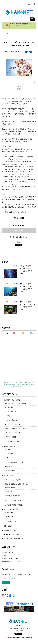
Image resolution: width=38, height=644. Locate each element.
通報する (19, 242)
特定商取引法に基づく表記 (12, 562)
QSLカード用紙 (11, 437)
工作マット (10, 407)
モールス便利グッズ (10, 522)
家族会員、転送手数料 (13, 496)
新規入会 (9, 492)
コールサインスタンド (13, 433)
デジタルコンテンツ (10, 476)
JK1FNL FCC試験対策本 (11, 534)
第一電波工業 (10, 471)
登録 (6, 582)
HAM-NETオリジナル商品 (12, 400)
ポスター (9, 416)
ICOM (8, 450)
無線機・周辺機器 (9, 446)
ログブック (10, 517)
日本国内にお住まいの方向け (19, 237)
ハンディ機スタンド (13, 420)
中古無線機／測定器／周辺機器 (14, 505)
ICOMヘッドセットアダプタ (13, 480)
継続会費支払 (10, 487)
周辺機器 (9, 466)
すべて (6, 333)
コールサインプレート (13, 424)
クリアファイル (11, 412)
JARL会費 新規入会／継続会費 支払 (16, 484)
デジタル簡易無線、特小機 (15, 462)
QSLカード (10, 513)
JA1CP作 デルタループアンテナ (14, 501)
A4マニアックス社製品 (11, 509)
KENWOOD (10, 458)
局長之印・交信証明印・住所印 (16, 429)
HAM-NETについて (10, 552)
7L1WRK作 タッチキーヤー (13, 530)
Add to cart (19, 230)
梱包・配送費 (8, 526)
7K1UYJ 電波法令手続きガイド (14, 539)
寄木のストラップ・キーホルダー (17, 403)
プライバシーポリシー (11, 559)
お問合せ (6, 555)
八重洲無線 (10, 454)
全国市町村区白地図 (13, 441)
